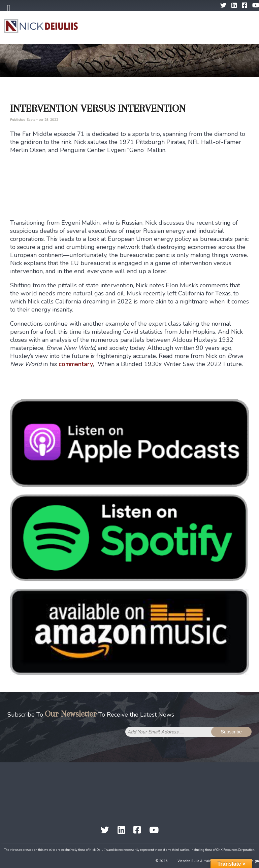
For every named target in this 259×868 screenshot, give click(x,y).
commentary (76, 364)
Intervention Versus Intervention (98, 108)
